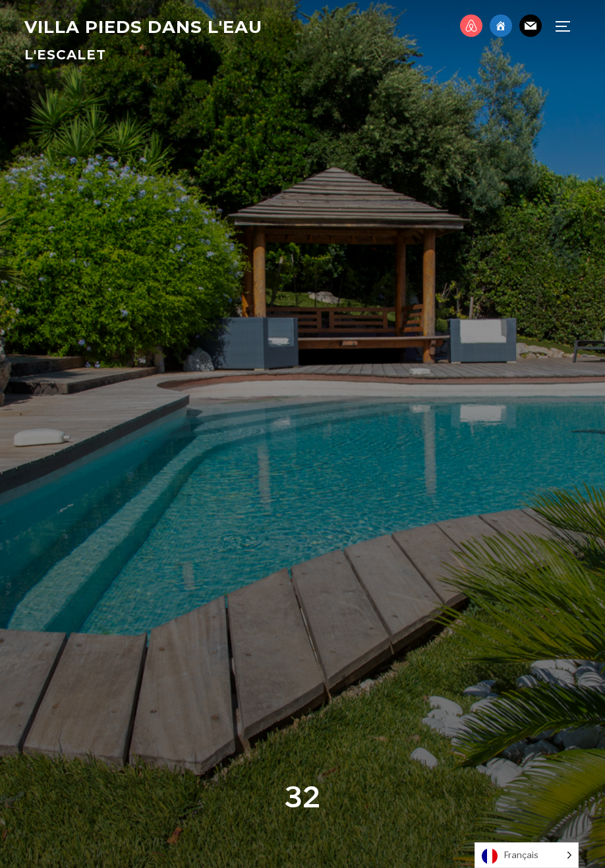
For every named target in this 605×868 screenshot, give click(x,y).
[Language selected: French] (527, 855)
